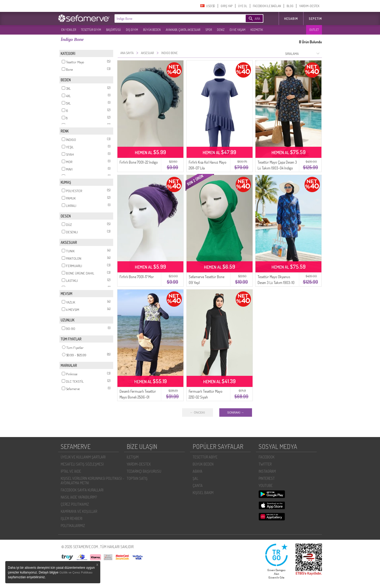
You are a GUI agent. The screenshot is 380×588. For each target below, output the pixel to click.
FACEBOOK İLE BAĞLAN (267, 6)
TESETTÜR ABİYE (205, 457)
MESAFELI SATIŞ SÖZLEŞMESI (82, 464)
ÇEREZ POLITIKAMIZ (75, 504)
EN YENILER (69, 30)
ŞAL (195, 478)
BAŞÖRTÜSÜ (113, 30)
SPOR (209, 30)
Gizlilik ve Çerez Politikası (76, 572)
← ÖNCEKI (197, 412)
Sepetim (315, 19)
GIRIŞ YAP (227, 6)
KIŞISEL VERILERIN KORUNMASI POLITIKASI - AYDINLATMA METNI (92, 481)
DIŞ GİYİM (132, 30)
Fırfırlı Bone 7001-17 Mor (137, 277)
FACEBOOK (267, 457)
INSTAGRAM (267, 471)
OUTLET (314, 30)
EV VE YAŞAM (237, 30)
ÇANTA (198, 485)
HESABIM (291, 19)
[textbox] (172, 18)
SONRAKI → (236, 412)
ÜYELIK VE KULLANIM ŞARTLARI (83, 457)
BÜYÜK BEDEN (152, 30)
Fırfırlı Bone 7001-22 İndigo (139, 162)
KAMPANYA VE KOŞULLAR (79, 511)
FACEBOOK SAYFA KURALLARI (82, 490)
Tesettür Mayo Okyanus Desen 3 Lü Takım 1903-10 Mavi (276, 283)
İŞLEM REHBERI (72, 518)
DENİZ (221, 30)
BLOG (290, 6)
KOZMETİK (257, 30)
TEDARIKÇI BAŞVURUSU (144, 471)
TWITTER (265, 464)
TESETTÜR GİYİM (91, 30)
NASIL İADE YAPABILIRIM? (79, 497)
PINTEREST (267, 478)
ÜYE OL (243, 6)
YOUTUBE (266, 485)
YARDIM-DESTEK (309, 6)
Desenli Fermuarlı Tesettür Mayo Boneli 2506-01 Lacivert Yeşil (138, 397)
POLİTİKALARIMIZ (73, 526)
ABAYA (198, 471)
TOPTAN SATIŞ (137, 478)
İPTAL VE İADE (71, 471)
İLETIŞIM (133, 457)
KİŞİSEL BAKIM (203, 493)
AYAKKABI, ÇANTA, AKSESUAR (183, 30)
